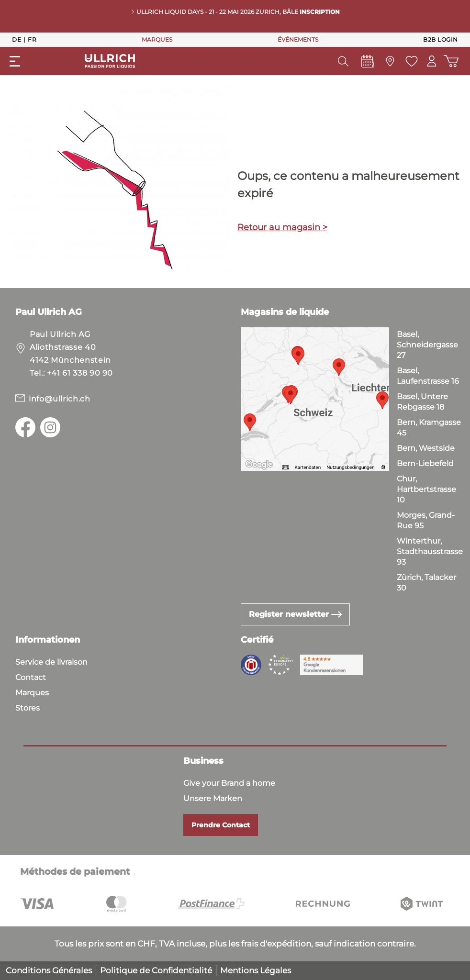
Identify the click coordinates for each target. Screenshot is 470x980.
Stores (28, 708)
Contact (31, 677)
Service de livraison (51, 662)
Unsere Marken (213, 798)
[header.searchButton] (342, 61)
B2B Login (441, 39)
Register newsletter (295, 614)
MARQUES (157, 39)
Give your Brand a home (229, 783)
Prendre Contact (221, 825)
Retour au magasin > (282, 227)
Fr (32, 39)
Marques (32, 693)
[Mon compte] (431, 61)
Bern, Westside (426, 448)
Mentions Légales (256, 970)
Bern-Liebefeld (425, 463)
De (17, 39)
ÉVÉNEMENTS (298, 39)
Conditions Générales (49, 970)
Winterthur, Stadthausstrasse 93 (430, 551)
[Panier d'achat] (451, 61)
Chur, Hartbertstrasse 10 (426, 489)
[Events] (367, 64)
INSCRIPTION (320, 12)
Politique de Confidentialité (156, 970)
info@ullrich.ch (60, 399)
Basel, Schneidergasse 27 (427, 345)
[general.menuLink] (15, 61)
